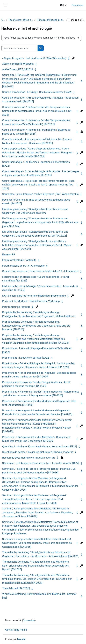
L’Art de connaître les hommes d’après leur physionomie (34, 296)
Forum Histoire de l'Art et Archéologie (23, 266)
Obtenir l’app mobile (16, 630)
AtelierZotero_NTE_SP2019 (18, 69)
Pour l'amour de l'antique (16, 307)
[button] (63, 5)
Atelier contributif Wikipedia (18, 64)
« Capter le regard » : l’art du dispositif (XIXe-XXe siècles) (34, 58)
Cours (3, 20)
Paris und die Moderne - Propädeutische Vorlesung (31, 301)
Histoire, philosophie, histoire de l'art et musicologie (51, 20)
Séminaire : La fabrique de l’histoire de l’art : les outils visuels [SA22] (41, 463)
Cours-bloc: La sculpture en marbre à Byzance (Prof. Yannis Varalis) (40, 194)
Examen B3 (9, 255)
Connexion (77, 5)
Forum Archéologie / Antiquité (19, 260)
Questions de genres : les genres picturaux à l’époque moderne (38, 452)
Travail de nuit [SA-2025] (16, 588)
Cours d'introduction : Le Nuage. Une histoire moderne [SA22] (37, 92)
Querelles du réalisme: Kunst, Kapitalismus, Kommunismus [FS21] (40, 447)
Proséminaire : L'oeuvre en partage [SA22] (26, 358)
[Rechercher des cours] (20, 48)
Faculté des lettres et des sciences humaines (21, 20)
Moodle (21, 639)
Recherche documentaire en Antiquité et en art (29, 458)
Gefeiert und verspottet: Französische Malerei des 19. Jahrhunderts (40, 271)
